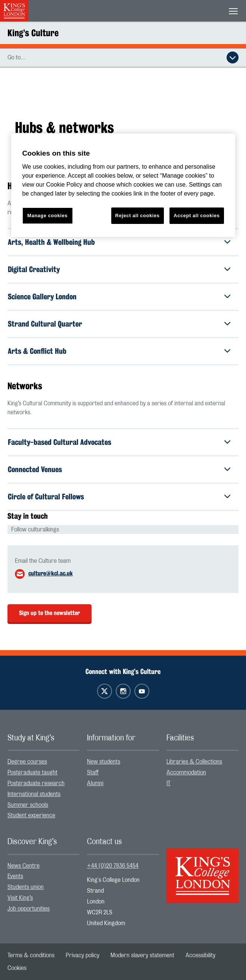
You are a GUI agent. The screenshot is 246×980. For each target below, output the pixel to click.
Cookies (17, 968)
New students (104, 762)
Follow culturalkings (35, 530)
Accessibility (200, 955)
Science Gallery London (42, 297)
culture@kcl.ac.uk (51, 573)
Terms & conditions (31, 955)
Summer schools (28, 805)
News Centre (24, 866)
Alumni (95, 783)
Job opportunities (29, 909)
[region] (123, 185)
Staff (93, 773)
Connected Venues (35, 469)
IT (169, 783)
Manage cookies (47, 216)
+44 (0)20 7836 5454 (113, 866)
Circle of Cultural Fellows (46, 497)
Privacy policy (82, 955)
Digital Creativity (34, 269)
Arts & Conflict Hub (37, 351)
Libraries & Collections (194, 762)
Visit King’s (20, 898)
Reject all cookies (138, 216)
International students (34, 794)
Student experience (31, 815)
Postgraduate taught (32, 773)
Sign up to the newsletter (49, 613)
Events (15, 876)
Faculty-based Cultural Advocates (60, 442)
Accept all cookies (197, 216)
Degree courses (27, 762)
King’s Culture (33, 33)
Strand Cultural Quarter (45, 324)
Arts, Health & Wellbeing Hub (51, 242)
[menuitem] (43, 762)
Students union (26, 887)
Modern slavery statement (142, 955)
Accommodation (186, 773)
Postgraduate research (36, 783)
